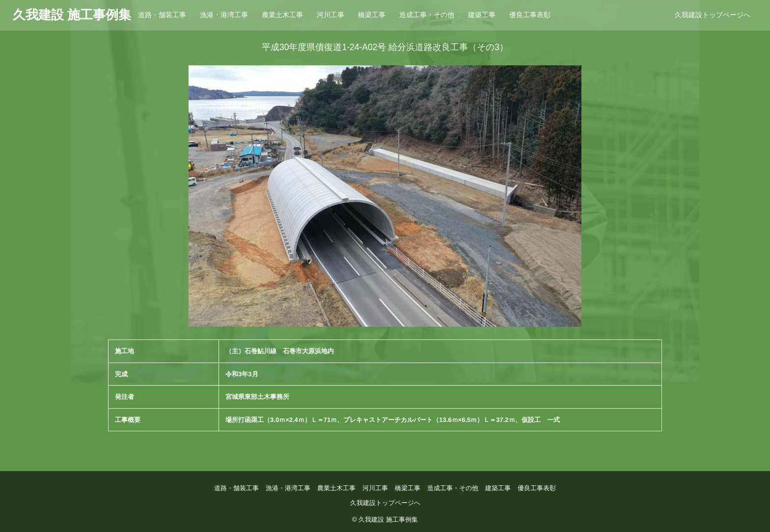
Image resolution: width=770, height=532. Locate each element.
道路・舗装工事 (162, 15)
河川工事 (330, 15)
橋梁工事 (372, 15)
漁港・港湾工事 (224, 15)
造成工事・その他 (427, 15)
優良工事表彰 (530, 15)
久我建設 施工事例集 (72, 15)
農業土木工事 (282, 15)
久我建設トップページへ (713, 15)
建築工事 (482, 15)
